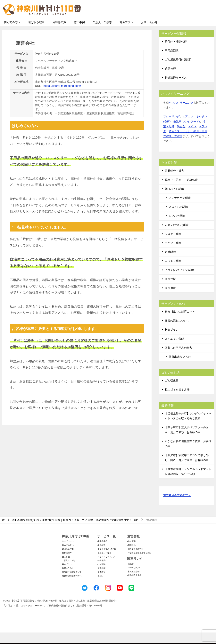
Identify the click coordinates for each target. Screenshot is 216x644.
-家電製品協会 (133, 583)
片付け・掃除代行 (176, 53)
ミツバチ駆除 (177, 227)
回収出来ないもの (180, 368)
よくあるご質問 (174, 350)
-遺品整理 (101, 557)
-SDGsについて (134, 579)
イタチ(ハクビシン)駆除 (179, 281)
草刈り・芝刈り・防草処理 (181, 191)
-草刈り (100, 587)
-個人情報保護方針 (135, 560)
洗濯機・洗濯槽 (173, 148)
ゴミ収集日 (172, 392)
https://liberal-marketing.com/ (62, 97)
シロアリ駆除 (173, 245)
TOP (72, 531)
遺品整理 (170, 80)
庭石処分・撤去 (174, 182)
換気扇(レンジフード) (186, 133)
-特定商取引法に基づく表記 (139, 564)
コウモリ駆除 (173, 272)
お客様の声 (59, 34)
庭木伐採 (170, 290)
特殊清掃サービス (176, 89)
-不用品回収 (102, 553)
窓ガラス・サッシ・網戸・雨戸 (188, 143)
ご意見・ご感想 (102, 34)
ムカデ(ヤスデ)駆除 (177, 236)
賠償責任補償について (72, 583)
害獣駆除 (170, 263)
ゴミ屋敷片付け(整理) (178, 71)
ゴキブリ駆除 (173, 254)
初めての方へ (12, 34)
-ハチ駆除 (101, 576)
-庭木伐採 (101, 580)
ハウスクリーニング (181, 114)
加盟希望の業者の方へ (177, 507)
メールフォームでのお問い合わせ (178, 23)
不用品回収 (172, 62)
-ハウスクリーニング (106, 568)
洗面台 (181, 138)
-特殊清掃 (101, 572)
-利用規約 (131, 557)
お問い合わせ (149, 34)
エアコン (188, 128)
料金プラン (126, 34)
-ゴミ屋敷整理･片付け (107, 560)
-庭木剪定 (101, 583)
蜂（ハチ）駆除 (174, 200)
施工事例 (79, 34)
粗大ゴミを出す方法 (177, 401)
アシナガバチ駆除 (180, 209)
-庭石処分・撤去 (104, 564)
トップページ (68, 553)
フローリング (171, 128)
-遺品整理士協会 (134, 587)
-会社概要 (131, 553)
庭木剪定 (170, 299)
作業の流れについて (177, 332)
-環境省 (130, 575)
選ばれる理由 (36, 34)
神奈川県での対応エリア (180, 323)
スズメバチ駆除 (178, 218)
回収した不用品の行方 (179, 359)
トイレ (192, 138)
